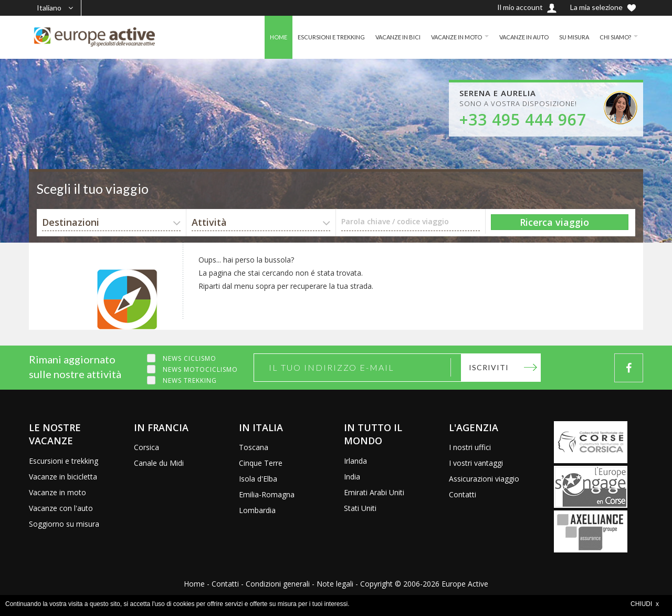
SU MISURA (570, 37)
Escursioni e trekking (64, 461)
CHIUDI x (645, 604)
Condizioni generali (278, 584)
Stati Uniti (360, 508)
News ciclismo (190, 358)
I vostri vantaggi (476, 463)
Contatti (463, 494)
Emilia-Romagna (267, 494)
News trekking (190, 380)
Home (194, 584)
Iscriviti (489, 367)
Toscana (254, 447)
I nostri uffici (470, 447)
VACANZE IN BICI (382, 37)
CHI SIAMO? (614, 37)
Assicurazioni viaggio (484, 479)
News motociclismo (200, 369)
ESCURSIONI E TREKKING (312, 37)
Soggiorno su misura (64, 524)
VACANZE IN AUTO (517, 37)
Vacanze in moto (57, 492)
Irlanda (355, 461)
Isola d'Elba (258, 479)
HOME (255, 37)
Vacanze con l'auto (61, 508)
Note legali (335, 584)
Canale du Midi (159, 463)
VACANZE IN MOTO (445, 37)
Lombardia (257, 510)
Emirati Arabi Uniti (374, 492)
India (352, 477)
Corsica (146, 447)
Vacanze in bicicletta (63, 477)
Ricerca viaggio (554, 222)
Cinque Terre (261, 463)
